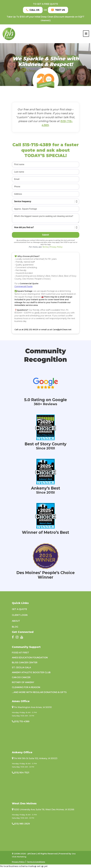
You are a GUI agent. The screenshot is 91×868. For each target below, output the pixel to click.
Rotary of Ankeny (23, 682)
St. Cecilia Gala (21, 667)
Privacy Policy (18, 862)
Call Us (32, 10)
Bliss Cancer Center (25, 663)
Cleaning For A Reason (26, 687)
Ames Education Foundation (30, 658)
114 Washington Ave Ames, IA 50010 (33, 707)
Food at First (20, 653)
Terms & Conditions (36, 862)
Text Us (58, 10)
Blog (15, 627)
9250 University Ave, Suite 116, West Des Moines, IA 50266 (44, 810)
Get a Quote (19, 609)
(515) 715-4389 (22, 721)
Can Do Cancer (21, 677)
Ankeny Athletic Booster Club (31, 672)
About (16, 621)
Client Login (20, 615)
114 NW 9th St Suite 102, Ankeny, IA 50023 (36, 758)
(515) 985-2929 (22, 824)
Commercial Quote (24, 286)
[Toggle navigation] (86, 34)
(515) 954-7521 (22, 773)
